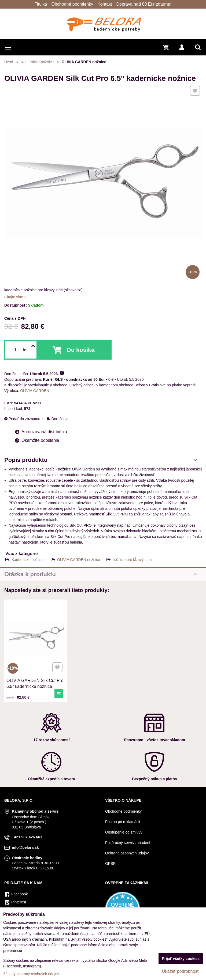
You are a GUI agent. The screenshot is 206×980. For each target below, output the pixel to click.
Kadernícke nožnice (28, 560)
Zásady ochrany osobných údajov (31, 974)
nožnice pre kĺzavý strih (132, 560)
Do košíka (81, 350)
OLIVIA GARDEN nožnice (79, 560)
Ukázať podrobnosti (181, 971)
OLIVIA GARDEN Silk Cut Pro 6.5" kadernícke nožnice (35, 681)
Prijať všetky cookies (181, 959)
